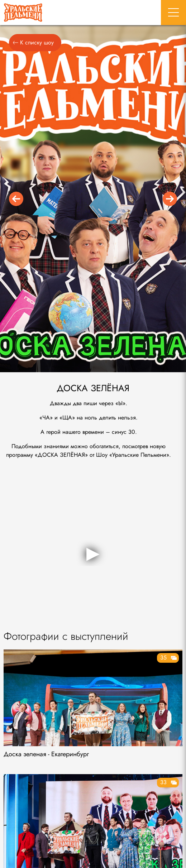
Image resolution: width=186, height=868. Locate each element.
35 (163, 658)
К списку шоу (33, 42)
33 (163, 782)
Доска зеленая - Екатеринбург (46, 754)
